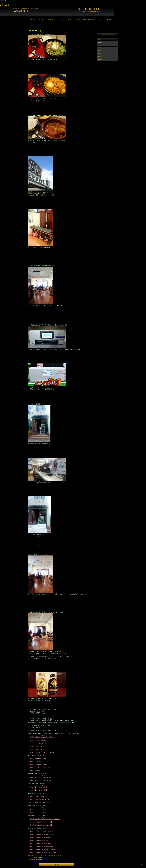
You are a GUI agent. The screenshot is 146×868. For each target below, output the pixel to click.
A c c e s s (77, 20)
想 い (41, 20)
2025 (101, 45)
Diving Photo (108, 20)
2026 (101, 42)
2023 (101, 51)
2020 (101, 59)
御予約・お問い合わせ (88, 20)
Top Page (33, 20)
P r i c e (69, 20)
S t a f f (62, 20)
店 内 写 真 (52, 20)
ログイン (144, 865)
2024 (101, 48)
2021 (101, 56)
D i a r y (99, 20)
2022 (101, 54)
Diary (47, 856)
